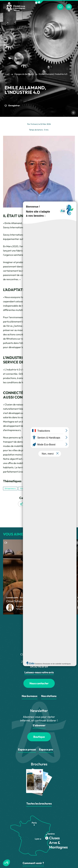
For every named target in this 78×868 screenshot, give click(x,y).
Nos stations (49, 696)
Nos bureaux (30, 696)
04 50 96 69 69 (39, 667)
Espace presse (27, 749)
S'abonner (39, 725)
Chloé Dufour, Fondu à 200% (23, 601)
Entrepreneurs (10, 488)
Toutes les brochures (39, 803)
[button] (39, 2)
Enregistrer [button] (12, 106)
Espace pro (46, 749)
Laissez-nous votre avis (39, 672)
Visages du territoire (24, 74)
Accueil (6, 74)
